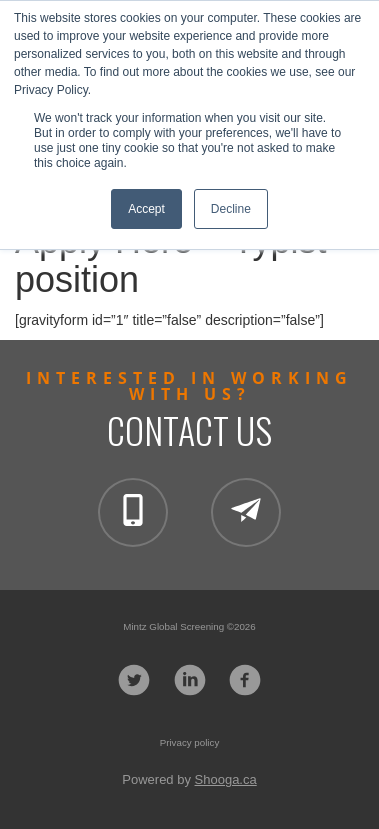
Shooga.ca (226, 779)
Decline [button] (231, 209)
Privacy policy (190, 742)
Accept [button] (146, 209)
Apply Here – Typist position (170, 260)
